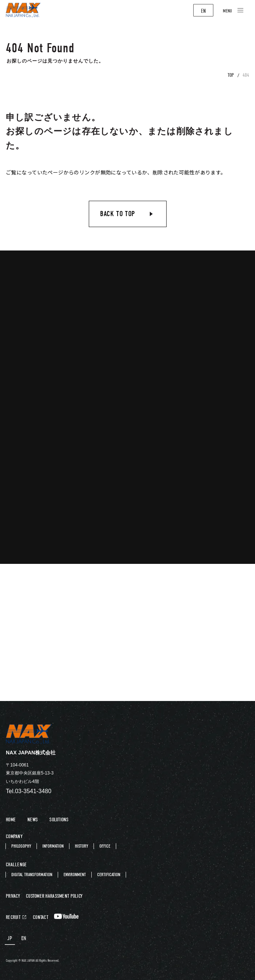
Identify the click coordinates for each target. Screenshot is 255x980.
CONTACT (41, 917)
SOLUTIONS (59, 820)
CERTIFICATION (109, 875)
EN (203, 11)
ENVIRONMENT (75, 875)
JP (10, 938)
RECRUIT (13, 917)
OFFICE (105, 846)
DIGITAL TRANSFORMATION (32, 875)
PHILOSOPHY (21, 846)
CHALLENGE (16, 865)
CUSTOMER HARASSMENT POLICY (54, 896)
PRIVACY (13, 896)
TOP (231, 75)
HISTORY (81, 846)
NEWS (33, 820)
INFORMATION (53, 846)
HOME (11, 820)
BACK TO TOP (118, 214)
